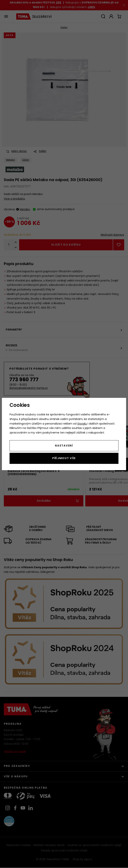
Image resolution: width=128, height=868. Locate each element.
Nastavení (64, 446)
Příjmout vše (64, 458)
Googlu (82, 424)
